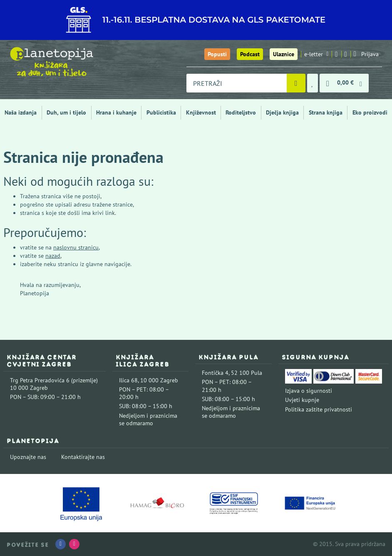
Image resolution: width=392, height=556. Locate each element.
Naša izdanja (21, 112)
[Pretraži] (296, 83)
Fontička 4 (215, 373)
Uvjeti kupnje (302, 400)
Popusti (217, 54)
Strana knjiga (326, 112)
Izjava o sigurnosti (309, 391)
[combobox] (237, 83)
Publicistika (161, 112)
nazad (53, 256)
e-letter (316, 54)
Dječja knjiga (282, 112)
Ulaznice (284, 54)
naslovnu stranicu (76, 247)
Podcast (250, 54)
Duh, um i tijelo (66, 112)
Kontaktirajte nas (83, 457)
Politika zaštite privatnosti (319, 409)
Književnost (201, 112)
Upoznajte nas (28, 457)
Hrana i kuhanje (116, 112)
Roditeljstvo (241, 112)
